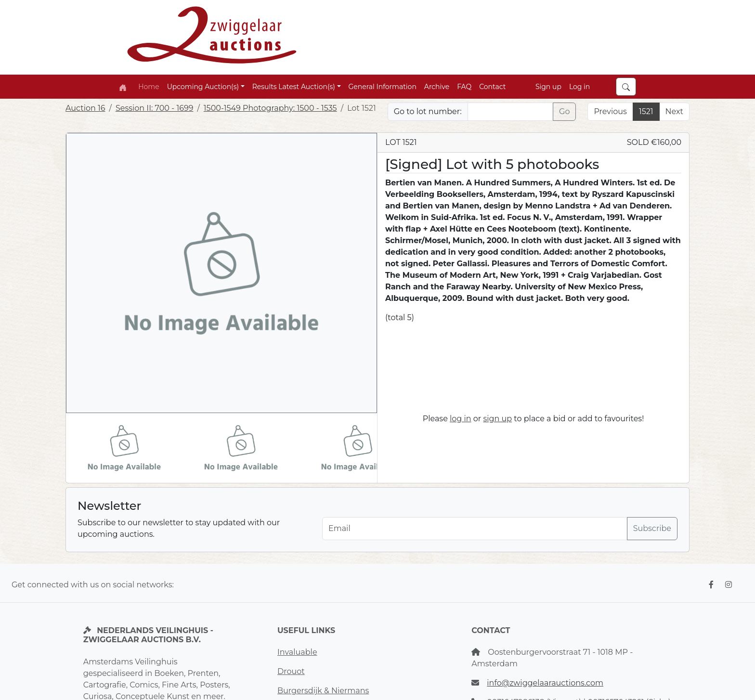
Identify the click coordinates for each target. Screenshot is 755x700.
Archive (437, 87)
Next (674, 111)
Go (564, 111)
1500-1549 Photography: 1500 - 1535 (270, 108)
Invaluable (297, 652)
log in (461, 419)
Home (149, 87)
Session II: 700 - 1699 (155, 108)
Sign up (548, 87)
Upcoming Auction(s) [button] (203, 87)
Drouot (291, 671)
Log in (579, 87)
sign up (497, 419)
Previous (610, 111)
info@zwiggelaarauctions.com (545, 683)
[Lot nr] (511, 112)
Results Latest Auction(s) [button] (294, 87)
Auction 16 (85, 108)
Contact (492, 87)
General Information (383, 87)
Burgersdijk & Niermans (323, 691)
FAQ (464, 87)
